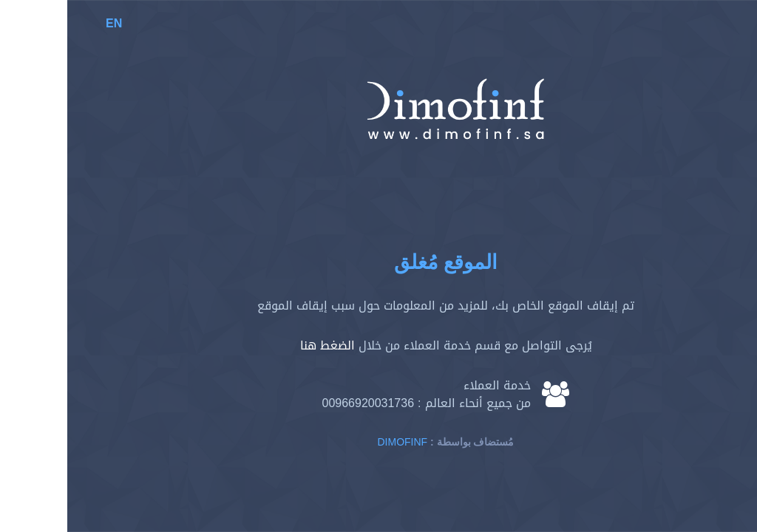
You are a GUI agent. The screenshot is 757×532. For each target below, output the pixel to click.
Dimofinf (336, 442)
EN (47, 23)
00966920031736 (301, 403)
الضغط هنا (260, 345)
